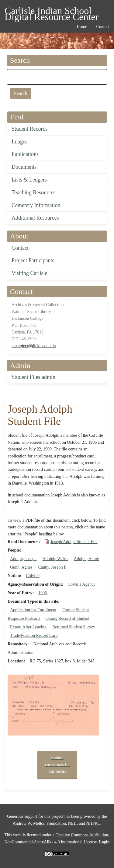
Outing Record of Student (67, 618)
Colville (33, 576)
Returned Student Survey (74, 627)
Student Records (30, 129)
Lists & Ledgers (29, 180)
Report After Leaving (28, 627)
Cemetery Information (36, 205)
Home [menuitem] (82, 27)
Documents (24, 167)
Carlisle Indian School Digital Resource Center (52, 12)
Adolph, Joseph (23, 559)
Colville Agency (82, 584)
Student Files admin (33, 377)
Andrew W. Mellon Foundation (39, 823)
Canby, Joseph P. (53, 567)
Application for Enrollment (33, 610)
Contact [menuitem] (103, 27)
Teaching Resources (33, 192)
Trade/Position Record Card (34, 635)
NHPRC (93, 823)
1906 (43, 593)
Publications (25, 154)
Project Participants (33, 260)
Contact (20, 248)
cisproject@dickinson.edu (34, 346)
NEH (73, 823)
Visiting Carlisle (29, 273)
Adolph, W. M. (55, 559)
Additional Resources (35, 218)
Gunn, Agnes (21, 567)
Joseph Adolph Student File (74, 542)
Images (19, 142)
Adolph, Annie (86, 559)
